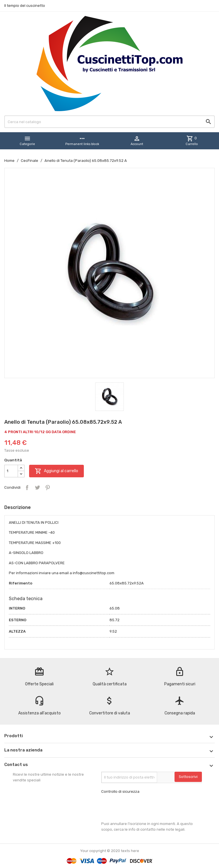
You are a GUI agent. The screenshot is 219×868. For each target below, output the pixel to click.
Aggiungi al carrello (56, 471)
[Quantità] (11, 471)
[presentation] (145, 808)
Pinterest (48, 488)
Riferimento (21, 583)
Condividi (27, 488)
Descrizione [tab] (18, 507)
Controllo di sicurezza (120, 791)
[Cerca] (109, 122)
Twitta (37, 488)
